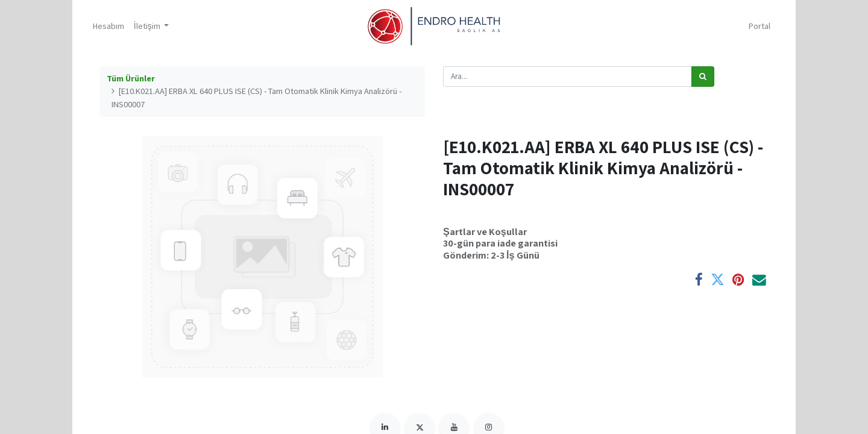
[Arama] (703, 77)
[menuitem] (112, 26)
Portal (756, 26)
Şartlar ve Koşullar (485, 231)
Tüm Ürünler (131, 78)
